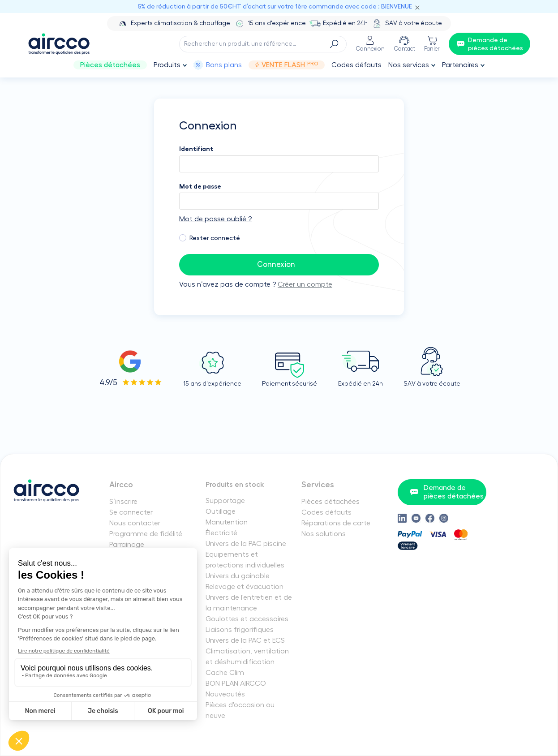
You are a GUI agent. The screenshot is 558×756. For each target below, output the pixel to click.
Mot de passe (200, 186)
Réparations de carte (336, 523)
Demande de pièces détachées (447, 492)
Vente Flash (286, 65)
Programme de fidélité (146, 534)
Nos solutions (324, 534)
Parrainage (127, 545)
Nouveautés (225, 694)
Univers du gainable (238, 576)
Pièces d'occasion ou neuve (240, 710)
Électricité (221, 533)
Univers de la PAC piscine (246, 544)
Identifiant (196, 149)
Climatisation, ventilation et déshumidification (247, 657)
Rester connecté (215, 238)
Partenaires (460, 65)
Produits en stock (235, 485)
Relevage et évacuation (245, 587)
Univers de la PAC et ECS (245, 640)
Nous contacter (135, 523)
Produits (167, 65)
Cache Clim (225, 673)
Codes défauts (356, 65)
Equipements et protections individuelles (245, 560)
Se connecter (131, 512)
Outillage (221, 511)
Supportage (225, 501)
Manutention (227, 522)
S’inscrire (123, 502)
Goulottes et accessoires (247, 619)
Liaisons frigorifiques (240, 630)
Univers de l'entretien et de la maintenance (249, 603)
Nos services (409, 65)
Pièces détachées (110, 65)
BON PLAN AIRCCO (236, 683)
